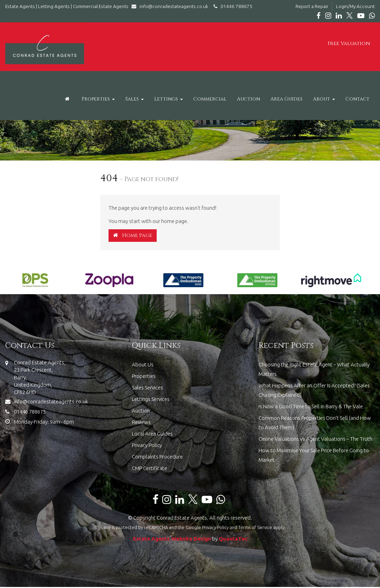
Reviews (141, 422)
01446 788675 (232, 6)
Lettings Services (151, 399)
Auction (248, 99)
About (324, 99)
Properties (98, 99)
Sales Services (147, 388)
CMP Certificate (150, 468)
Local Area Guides (152, 434)
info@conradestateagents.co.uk (172, 6)
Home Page (133, 235)
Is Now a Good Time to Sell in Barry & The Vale (311, 406)
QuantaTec (233, 539)
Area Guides (286, 99)
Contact (357, 99)
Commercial (210, 99)
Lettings (169, 99)
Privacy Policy (147, 445)
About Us (143, 364)
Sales (135, 99)
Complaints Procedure (157, 457)
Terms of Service (255, 527)
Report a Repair (312, 6)
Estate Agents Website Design (172, 539)
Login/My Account (355, 6)
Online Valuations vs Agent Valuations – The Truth (315, 439)
